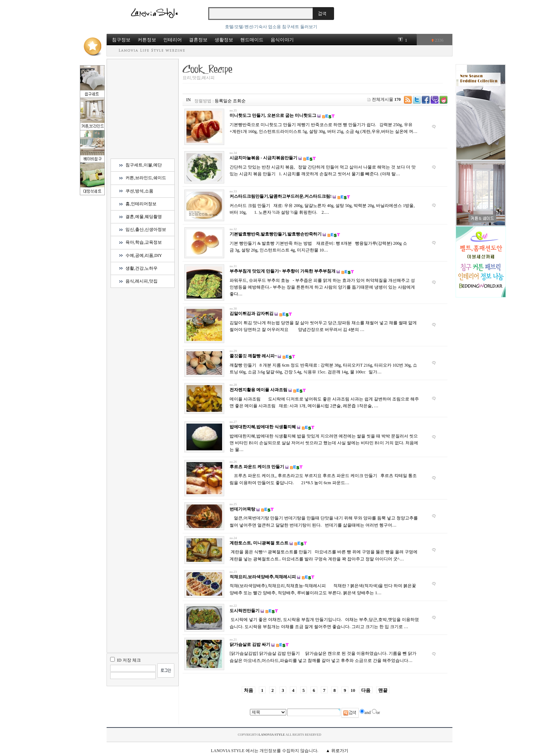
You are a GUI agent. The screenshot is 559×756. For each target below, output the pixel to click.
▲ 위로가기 (337, 751)
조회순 (239, 101)
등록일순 (223, 101)
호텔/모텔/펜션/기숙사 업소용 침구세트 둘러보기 (271, 27)
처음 (248, 690)
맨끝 (383, 690)
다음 (366, 690)
